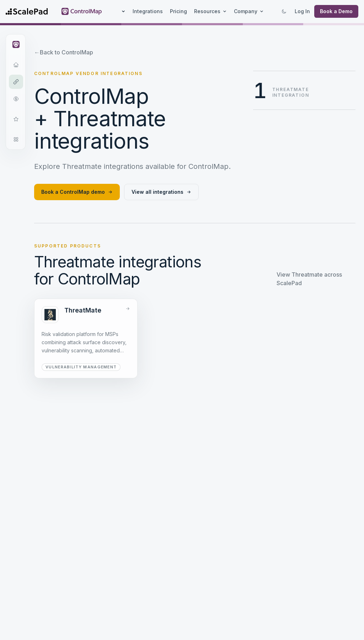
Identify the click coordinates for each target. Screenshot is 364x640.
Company (249, 11)
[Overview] (16, 65)
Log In (302, 11)
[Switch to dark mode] (284, 11)
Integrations (148, 11)
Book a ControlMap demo (77, 192)
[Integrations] (16, 82)
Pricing (178, 11)
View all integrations (161, 192)
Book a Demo (336, 11)
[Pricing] (16, 99)
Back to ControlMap (64, 52)
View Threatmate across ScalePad (309, 279)
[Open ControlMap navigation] (16, 44)
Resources (210, 11)
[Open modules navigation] (16, 139)
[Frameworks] (16, 119)
